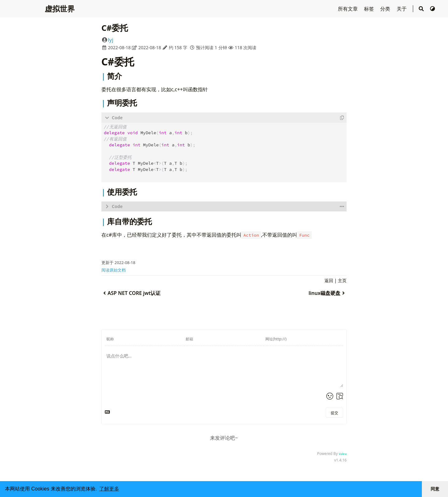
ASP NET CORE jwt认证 (131, 292)
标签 (370, 9)
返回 (329, 280)
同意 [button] (435, 489)
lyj (111, 40)
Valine (343, 453)
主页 (342, 280)
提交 (334, 412)
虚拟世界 (60, 9)
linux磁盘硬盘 (328, 292)
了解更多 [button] (109, 489)
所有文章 (348, 9)
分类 (386, 9)
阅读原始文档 (114, 269)
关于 (402, 9)
